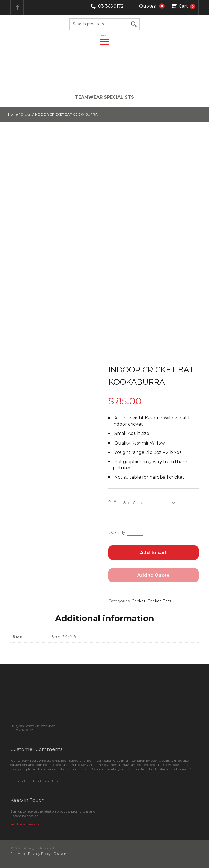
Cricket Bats (159, 601)
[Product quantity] (135, 532)
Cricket (26, 114)
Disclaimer (62, 854)
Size (112, 501)
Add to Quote (153, 575)
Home (13, 114)
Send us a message (25, 824)
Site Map (18, 854)
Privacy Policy (39, 854)
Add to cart (153, 553)
